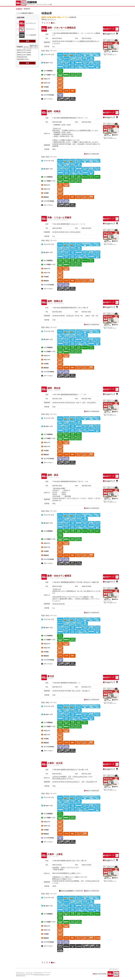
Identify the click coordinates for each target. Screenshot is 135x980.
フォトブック (29, 973)
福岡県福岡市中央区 (27, 59)
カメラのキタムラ (31, 23)
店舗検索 (19, 9)
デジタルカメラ (37, 973)
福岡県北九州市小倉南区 (27, 52)
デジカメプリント (20, 973)
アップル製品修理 (31, 35)
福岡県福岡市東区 (27, 57)
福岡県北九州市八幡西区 (27, 55)
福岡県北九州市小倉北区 (27, 50)
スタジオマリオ (30, 29)
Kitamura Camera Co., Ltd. (41, 975)
